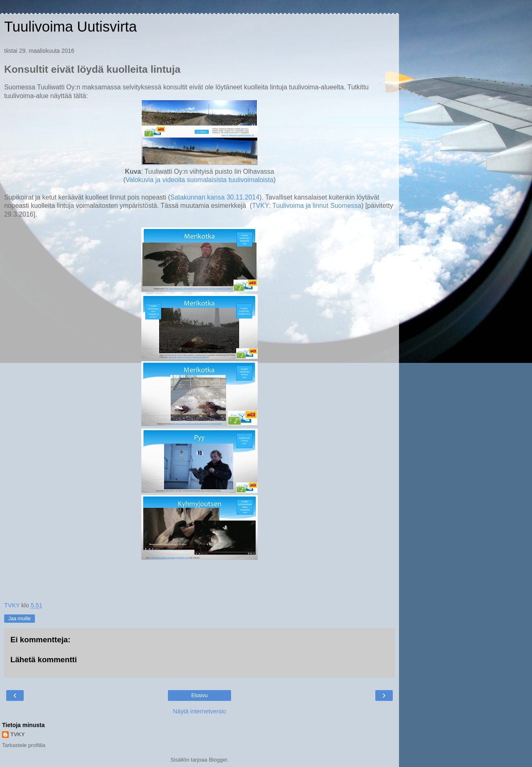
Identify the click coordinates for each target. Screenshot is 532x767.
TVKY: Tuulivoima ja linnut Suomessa (307, 206)
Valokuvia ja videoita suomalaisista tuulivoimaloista (199, 180)
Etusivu (199, 695)
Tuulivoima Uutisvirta (70, 27)
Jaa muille (20, 619)
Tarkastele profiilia (24, 745)
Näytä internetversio (199, 711)
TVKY (18, 734)
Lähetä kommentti (44, 660)
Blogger (218, 760)
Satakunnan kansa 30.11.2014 (215, 197)
